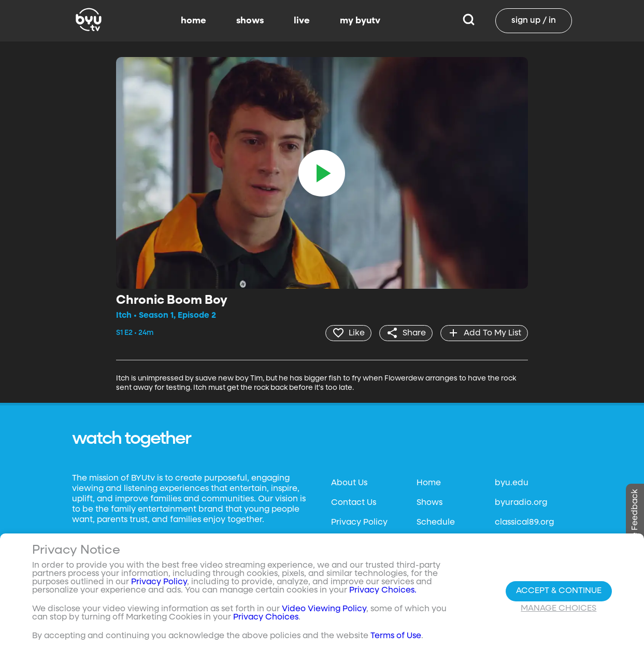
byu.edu (512, 483)
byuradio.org (521, 503)
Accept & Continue (559, 591)
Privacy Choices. (383, 590)
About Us (349, 483)
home (194, 21)
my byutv (360, 21)
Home (429, 483)
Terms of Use (396, 636)
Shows (430, 503)
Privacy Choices (266, 617)
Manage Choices (559, 609)
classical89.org (524, 523)
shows (250, 21)
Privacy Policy (359, 523)
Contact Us (354, 503)
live (302, 21)
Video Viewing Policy (324, 609)
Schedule (436, 523)
